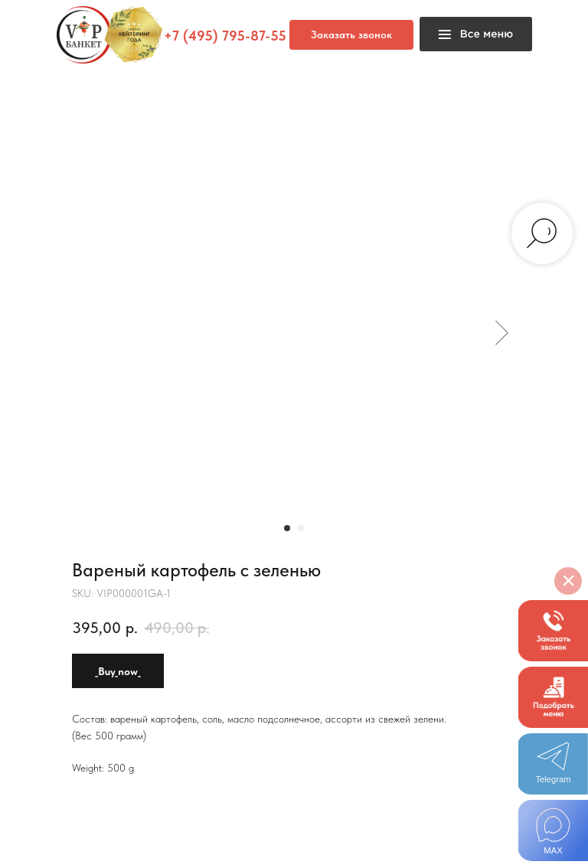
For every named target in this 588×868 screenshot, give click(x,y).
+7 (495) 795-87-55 (225, 36)
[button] (553, 631)
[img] (553, 830)
